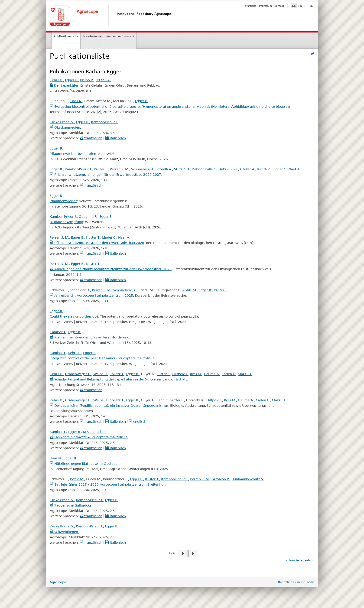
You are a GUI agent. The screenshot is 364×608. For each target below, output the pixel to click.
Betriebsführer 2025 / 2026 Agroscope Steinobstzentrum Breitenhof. (108, 484)
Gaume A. (212, 374)
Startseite (251, 6)
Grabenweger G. (78, 374)
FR (300, 6)
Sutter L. (164, 374)
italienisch (115, 138)
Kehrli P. (56, 80)
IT (306, 6)
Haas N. (76, 101)
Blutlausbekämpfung (66, 222)
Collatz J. (117, 374)
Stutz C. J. (182, 169)
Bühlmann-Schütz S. (248, 479)
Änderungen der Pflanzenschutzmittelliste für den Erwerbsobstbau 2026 (111, 269)
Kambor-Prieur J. (105, 122)
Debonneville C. (204, 169)
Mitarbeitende (92, 36)
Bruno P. (87, 80)
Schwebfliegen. (64, 532)
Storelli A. (164, 169)
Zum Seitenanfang (301, 560)
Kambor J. (58, 332)
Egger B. (72, 80)
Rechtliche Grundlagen (296, 582)
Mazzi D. (245, 374)
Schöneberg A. (143, 169)
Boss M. (196, 374)
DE (294, 5)
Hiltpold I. (180, 374)
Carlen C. (229, 374)
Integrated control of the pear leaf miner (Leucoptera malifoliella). (103, 358)
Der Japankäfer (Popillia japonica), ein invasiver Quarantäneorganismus (109, 405)
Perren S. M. (120, 169)
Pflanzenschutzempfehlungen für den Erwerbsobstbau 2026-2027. (106, 174)
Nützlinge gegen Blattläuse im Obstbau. (84, 463)
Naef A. (295, 169)
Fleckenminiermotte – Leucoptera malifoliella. (89, 437)
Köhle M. (190, 290)
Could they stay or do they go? (74, 316)
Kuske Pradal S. (62, 122)
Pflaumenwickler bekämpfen (73, 154)
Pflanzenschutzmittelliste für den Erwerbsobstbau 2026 (97, 243)
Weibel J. (101, 374)
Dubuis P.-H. (228, 169)
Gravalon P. (221, 479)
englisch (137, 421)
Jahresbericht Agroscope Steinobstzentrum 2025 (91, 295)
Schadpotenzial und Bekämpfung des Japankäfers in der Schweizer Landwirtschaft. (119, 379)
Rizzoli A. (103, 80)
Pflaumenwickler (63, 201)
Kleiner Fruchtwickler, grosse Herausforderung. (90, 337)
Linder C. (280, 169)
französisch (91, 138)
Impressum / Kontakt (271, 6)
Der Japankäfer (64, 85)
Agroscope (58, 582)
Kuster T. (101, 169)
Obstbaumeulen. (65, 127)
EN (311, 6)
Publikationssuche (66, 36)
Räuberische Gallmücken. (72, 505)
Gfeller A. (248, 169)
